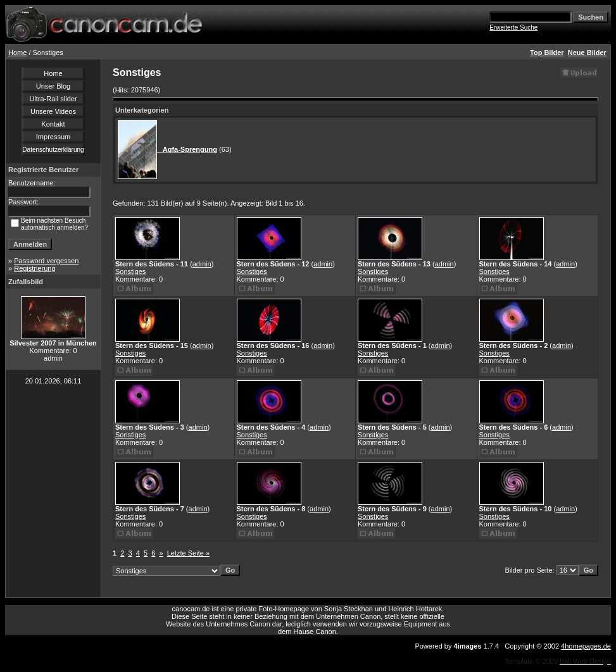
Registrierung (35, 268)
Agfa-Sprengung (187, 149)
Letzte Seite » (188, 553)
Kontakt (53, 124)
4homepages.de (586, 646)
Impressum (53, 137)
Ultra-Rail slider (53, 99)
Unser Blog (53, 86)
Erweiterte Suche (513, 28)
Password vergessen (46, 261)
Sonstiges (130, 271)
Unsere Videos (53, 111)
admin (202, 264)
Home (17, 53)
